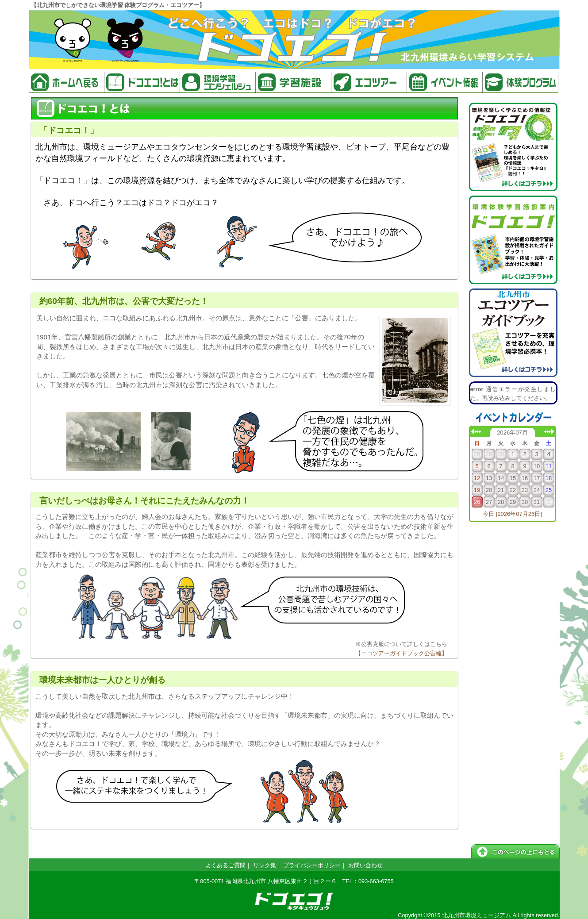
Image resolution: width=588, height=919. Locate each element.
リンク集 (265, 865)
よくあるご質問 (225, 865)
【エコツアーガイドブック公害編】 (401, 653)
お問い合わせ (365, 865)
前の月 (476, 432)
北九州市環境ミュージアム (477, 915)
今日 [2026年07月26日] (512, 514)
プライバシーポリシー (312, 865)
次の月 (549, 432)
